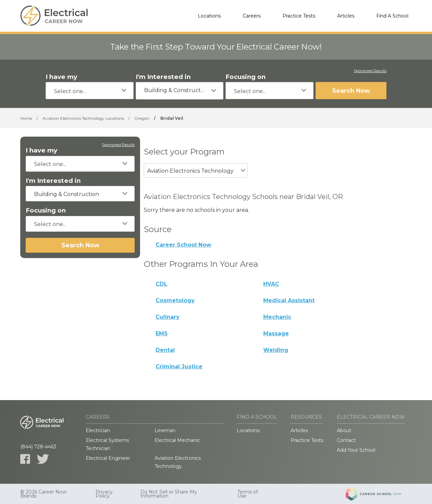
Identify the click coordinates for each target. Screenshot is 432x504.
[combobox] (90, 91)
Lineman (165, 430)
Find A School (392, 16)
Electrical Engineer (108, 458)
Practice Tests (299, 16)
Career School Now (183, 245)
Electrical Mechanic (177, 440)
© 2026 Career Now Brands (43, 494)
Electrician (98, 430)
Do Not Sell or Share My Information (169, 494)
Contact (346, 440)
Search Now (351, 91)
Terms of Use (248, 494)
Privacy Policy (104, 494)
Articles (346, 16)
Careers (252, 16)
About (344, 430)
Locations (209, 16)
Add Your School (356, 450)
